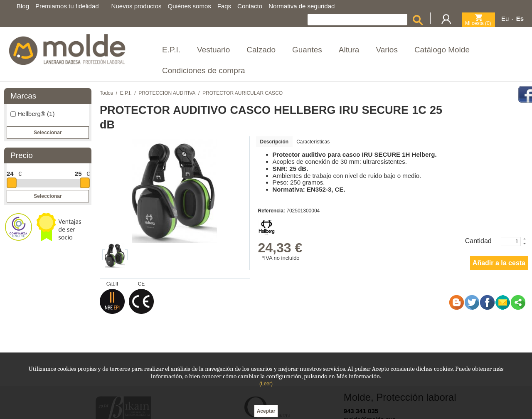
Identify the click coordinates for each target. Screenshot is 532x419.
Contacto (250, 6)
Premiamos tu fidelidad (67, 6)
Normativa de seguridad (302, 6)
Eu (505, 18)
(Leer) (266, 384)
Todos (106, 93)
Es (520, 18)
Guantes (307, 50)
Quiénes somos (190, 6)
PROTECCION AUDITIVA (167, 93)
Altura (349, 50)
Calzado (261, 50)
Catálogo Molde (442, 50)
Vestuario (213, 50)
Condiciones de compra (204, 70)
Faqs (224, 6)
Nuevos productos (137, 6)
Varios (387, 50)
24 (10, 174)
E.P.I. (171, 50)
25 (78, 174)
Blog (23, 6)
